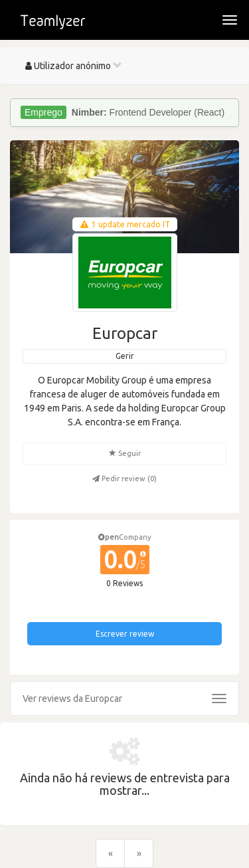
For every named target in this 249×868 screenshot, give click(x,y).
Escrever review (125, 634)
